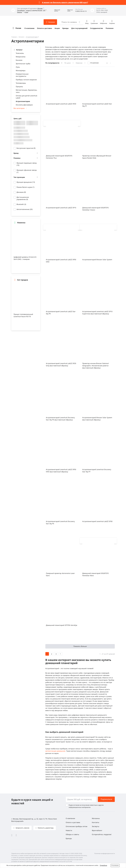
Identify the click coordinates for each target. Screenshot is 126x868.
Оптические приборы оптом (77, 826)
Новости (69, 830)
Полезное (110, 28)
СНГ (44, 10)
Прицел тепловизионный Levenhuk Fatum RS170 (23, 315)
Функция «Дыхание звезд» (27, 171)
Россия (18, 28)
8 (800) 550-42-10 (81, 11)
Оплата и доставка (44, 28)
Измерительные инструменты (22, 75)
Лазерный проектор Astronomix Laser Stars (60, 574)
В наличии (95, 63)
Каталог (21, 37)
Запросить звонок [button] (22, 828)
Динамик (21, 192)
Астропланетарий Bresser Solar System (97, 260)
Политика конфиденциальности (105, 853)
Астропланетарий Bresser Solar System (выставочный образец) (97, 419)
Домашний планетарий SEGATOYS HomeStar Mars (95, 574)
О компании (29, 28)
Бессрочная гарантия (26, 148)
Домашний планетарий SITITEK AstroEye (62, 625)
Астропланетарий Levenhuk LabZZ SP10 (61, 208)
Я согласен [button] (115, 865)
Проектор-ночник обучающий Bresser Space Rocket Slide (97, 157)
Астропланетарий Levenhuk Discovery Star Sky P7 (97, 471)
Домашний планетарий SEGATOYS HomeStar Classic (95, 209)
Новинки (79, 63)
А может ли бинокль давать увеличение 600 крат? (65, 2)
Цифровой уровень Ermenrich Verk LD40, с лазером (25, 258)
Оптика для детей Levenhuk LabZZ (26, 97)
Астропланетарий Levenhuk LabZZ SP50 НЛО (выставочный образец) (61, 471)
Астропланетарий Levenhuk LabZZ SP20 (61, 104)
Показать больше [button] (80, 646)
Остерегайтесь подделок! (102, 834)
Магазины (96, 818)
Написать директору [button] (45, 828)
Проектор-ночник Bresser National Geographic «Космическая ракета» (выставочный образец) (95, 366)
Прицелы (19, 87)
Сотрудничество (97, 28)
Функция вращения (26, 182)
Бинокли (19, 60)
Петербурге (21, 10)
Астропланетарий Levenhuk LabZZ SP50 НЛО (61, 261)
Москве (40, 8)
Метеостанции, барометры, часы (27, 91)
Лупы (18, 67)
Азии (26, 12)
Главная (14, 37)
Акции (57, 28)
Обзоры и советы (72, 834)
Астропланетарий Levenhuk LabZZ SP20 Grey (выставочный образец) (61, 364)
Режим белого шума (25, 187)
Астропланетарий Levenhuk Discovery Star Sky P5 (60, 522)
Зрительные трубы (23, 64)
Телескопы (20, 53)
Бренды (66, 28)
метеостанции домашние (55, 751)
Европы (20, 12)
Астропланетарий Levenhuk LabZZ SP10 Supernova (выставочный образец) (97, 313)
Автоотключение (25, 209)
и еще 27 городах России (34, 10)
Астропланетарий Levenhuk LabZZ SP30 (97, 521)
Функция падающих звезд (27, 164)
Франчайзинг (97, 830)
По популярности (52, 63)
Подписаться (106, 799)
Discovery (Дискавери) (24, 105)
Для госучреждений (79, 28)
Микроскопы (21, 57)
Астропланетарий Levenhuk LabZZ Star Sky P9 (61, 313)
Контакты (96, 822)
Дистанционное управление (23, 198)
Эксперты (96, 826)
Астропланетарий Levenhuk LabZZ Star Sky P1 (97, 105)
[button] (55, 10)
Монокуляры (21, 70)
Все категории (19, 108)
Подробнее (103, 865)
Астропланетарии (32, 37)
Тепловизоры (21, 83)
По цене (68, 63)
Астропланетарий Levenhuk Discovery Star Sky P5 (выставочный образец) (60, 419)
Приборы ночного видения (26, 80)
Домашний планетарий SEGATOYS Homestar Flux (59, 157)
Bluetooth (21, 204)
